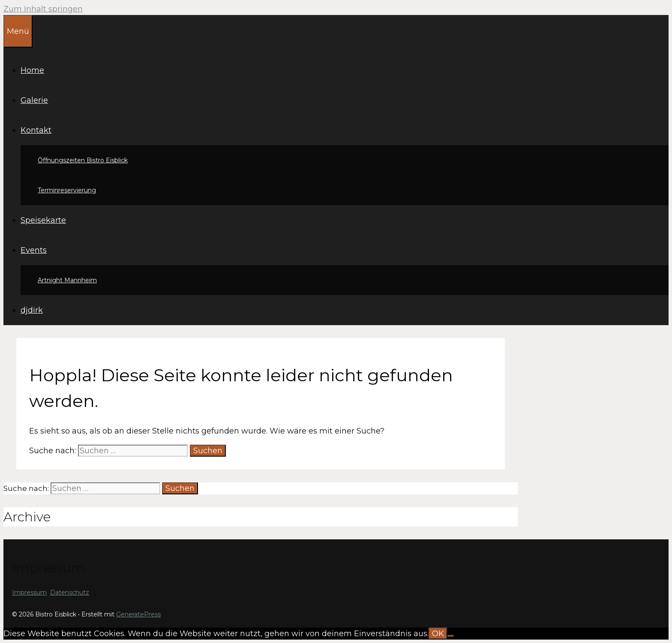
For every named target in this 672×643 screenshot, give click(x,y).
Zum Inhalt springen (43, 9)
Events (34, 250)
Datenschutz (70, 592)
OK (438, 634)
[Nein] (451, 636)
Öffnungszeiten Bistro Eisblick (83, 160)
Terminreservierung (67, 190)
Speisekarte (43, 220)
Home (32, 70)
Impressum (29, 592)
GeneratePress (138, 614)
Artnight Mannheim (67, 280)
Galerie (34, 100)
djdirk (32, 310)
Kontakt (36, 130)
